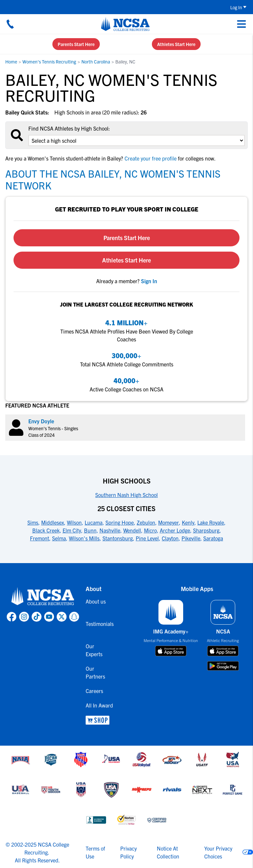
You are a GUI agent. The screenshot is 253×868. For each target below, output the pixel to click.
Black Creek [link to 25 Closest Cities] (46, 530)
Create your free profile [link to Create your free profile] (151, 158)
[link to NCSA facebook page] (12, 617)
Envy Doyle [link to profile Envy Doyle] (41, 421)
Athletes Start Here (176, 44)
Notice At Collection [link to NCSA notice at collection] (168, 852)
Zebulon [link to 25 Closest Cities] (146, 522)
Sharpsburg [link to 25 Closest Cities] (206, 530)
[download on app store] (171, 651)
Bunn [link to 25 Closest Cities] (90, 530)
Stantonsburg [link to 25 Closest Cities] (118, 538)
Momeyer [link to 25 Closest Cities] (169, 522)
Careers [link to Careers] (94, 691)
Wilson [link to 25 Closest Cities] (74, 522)
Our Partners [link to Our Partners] (95, 672)
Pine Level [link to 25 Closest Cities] (147, 538)
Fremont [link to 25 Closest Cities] (40, 538)
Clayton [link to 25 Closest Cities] (170, 538)
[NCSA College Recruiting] (125, 24)
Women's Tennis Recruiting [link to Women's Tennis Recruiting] (49, 62)
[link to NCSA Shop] (98, 720)
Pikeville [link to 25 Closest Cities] (191, 538)
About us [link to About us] (96, 601)
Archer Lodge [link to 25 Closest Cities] (175, 530)
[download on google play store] (223, 666)
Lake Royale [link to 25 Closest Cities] (211, 522)
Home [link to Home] (11, 62)
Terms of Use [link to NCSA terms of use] (95, 852)
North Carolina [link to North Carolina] (96, 62)
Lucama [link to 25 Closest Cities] (94, 522)
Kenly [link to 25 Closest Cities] (188, 522)
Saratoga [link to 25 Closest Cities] (213, 538)
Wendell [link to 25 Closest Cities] (132, 530)
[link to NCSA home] (43, 597)
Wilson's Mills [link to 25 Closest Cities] (84, 538)
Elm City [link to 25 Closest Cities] (72, 530)
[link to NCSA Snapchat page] (74, 617)
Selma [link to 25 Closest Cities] (59, 538)
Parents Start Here (76, 44)
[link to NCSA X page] (62, 617)
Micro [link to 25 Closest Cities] (150, 530)
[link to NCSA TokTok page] (37, 617)
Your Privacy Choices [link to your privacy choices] (218, 852)
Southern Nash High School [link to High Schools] (126, 495)
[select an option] (137, 140)
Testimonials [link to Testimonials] (98, 624)
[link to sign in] (149, 281)
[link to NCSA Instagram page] (24, 617)
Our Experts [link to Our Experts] (94, 650)
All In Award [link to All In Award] (98, 705)
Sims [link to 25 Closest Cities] (33, 522)
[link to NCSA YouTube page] (49, 617)
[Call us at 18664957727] (10, 24)
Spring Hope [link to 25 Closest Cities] (120, 522)
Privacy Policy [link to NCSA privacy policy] (128, 852)
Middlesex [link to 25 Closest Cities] (53, 522)
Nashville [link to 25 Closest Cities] (110, 530)
